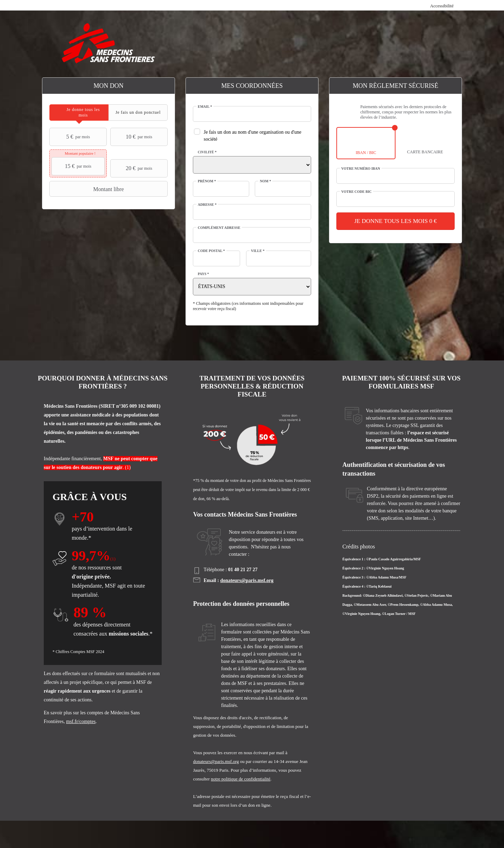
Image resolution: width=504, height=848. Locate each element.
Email (205, 107)
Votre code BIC (356, 192)
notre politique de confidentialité (241, 779)
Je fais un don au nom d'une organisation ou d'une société (253, 136)
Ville (258, 251)
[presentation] (79, 113)
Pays (203, 274)
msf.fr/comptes (81, 721)
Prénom (207, 181)
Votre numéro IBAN (361, 169)
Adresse (207, 205)
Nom (265, 181)
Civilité (207, 152)
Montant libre (87, 189)
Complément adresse (219, 228)
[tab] (79, 113)
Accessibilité (442, 6)
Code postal (211, 251)
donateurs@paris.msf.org (247, 580)
